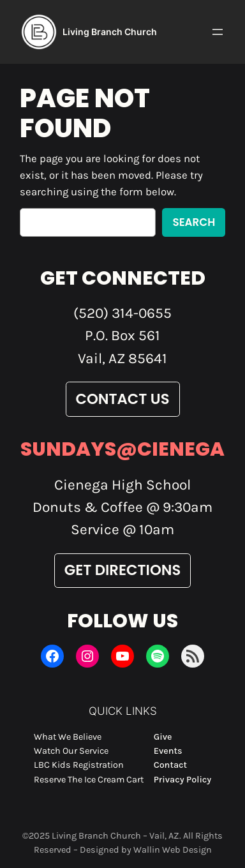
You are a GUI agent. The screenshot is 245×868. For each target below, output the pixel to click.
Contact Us (123, 399)
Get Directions (123, 570)
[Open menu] (218, 32)
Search (194, 222)
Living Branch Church (110, 32)
